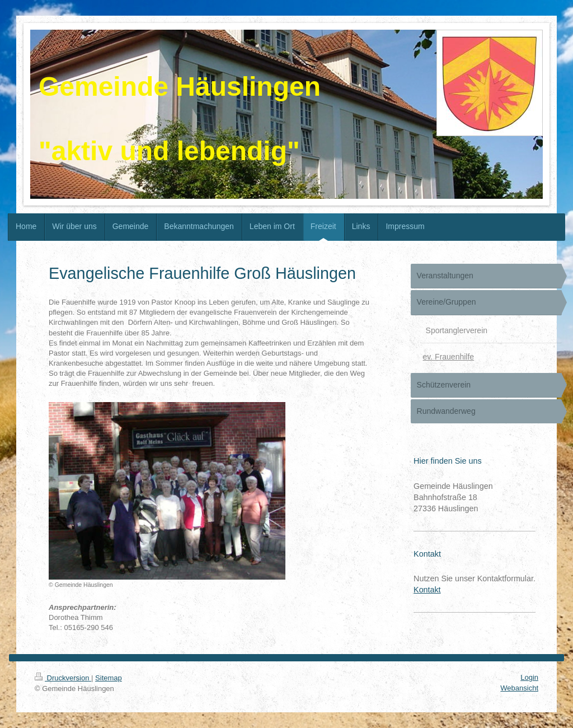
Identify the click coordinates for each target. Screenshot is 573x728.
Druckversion (63, 678)
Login (529, 677)
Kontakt (427, 590)
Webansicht (519, 688)
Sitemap (109, 678)
